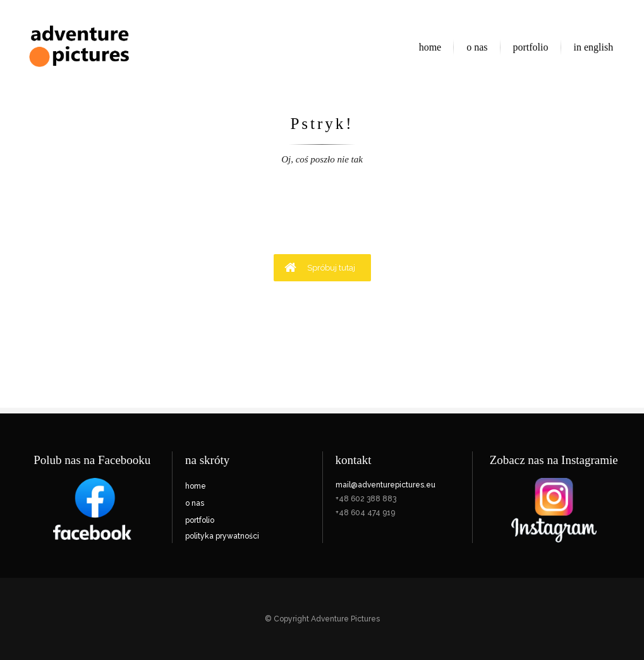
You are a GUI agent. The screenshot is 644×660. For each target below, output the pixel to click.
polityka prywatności (222, 536)
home (196, 486)
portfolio (200, 520)
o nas (195, 503)
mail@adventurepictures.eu (386, 485)
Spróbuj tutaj (320, 267)
